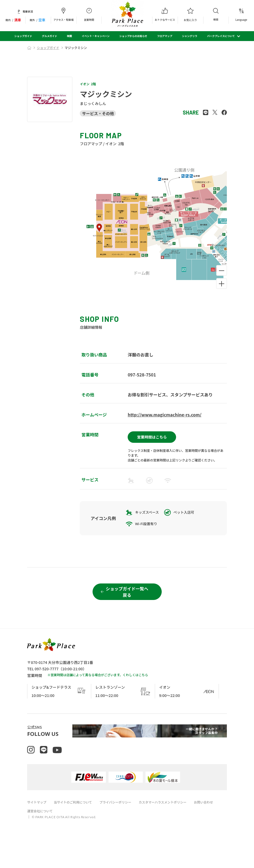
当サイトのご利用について (76, 826)
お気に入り (190, 15)
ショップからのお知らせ (133, 36)
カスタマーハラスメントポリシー (172, 826)
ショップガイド (23, 36)
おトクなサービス (165, 15)
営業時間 (89, 15)
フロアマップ (165, 36)
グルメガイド (50, 36)
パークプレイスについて (221, 36)
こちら (143, 693)
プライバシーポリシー (122, 826)
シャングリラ (190, 36)
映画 (70, 36)
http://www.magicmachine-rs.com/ (165, 415)
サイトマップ (38, 826)
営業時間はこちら (152, 435)
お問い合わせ (216, 826)
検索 (216, 14)
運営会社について (41, 835)
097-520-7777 (47, 687)
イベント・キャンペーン (96, 36)
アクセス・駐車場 (64, 15)
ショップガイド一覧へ (127, 611)
